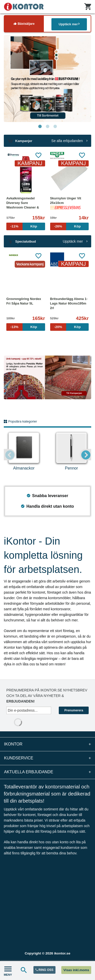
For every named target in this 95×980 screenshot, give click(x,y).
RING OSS (44, 970)
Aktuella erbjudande (48, 772)
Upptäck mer (69, 24)
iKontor (48, 744)
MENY (8, 971)
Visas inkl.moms (76, 970)
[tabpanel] (48, 78)
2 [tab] (48, 127)
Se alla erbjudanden (69, 141)
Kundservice (48, 758)
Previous (9, 455)
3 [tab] (55, 127)
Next (86, 455)
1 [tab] (40, 127)
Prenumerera (74, 710)
